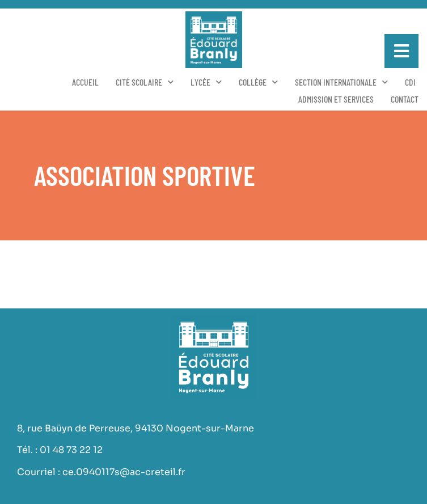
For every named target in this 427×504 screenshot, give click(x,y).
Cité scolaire (145, 82)
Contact (405, 99)
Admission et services (336, 99)
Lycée (206, 82)
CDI (410, 82)
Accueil (85, 82)
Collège (258, 82)
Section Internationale (341, 82)
